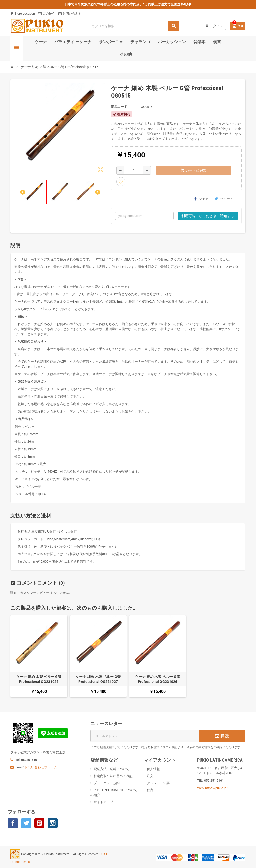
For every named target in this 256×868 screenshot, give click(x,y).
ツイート (224, 199)
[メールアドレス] (145, 736)
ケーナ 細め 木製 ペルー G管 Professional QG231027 (98, 679)
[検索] (133, 26)
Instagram (53, 823)
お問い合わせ (70, 14)
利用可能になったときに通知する (208, 216)
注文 (150, 776)
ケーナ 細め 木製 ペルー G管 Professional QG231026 (158, 679)
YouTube (39, 823)
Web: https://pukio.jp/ (212, 788)
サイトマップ (103, 802)
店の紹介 (47, 14)
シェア (201, 199)
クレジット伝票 (158, 783)
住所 (150, 790)
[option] (39, 657)
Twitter (26, 823)
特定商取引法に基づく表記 (113, 776)
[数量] (134, 170)
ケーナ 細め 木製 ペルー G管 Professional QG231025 (39, 679)
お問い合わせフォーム (41, 767)
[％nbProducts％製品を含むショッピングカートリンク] (238, 26)
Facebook (13, 823)
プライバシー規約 (107, 783)
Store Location (23, 14)
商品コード (119, 107)
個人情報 (153, 769)
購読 (222, 736)
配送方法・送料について (112, 769)
